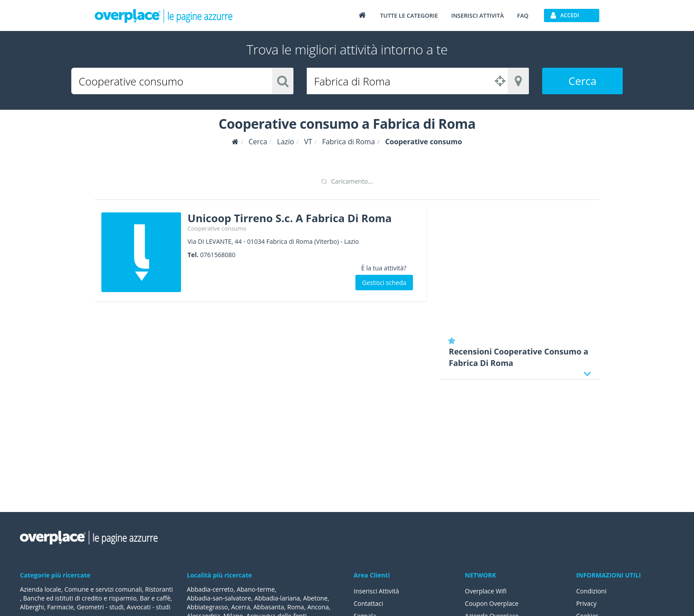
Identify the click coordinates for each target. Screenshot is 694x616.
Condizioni (592, 591)
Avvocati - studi (148, 607)
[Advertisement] (520, 268)
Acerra (241, 607)
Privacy (586, 603)
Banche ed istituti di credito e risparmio (80, 598)
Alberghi (32, 607)
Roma (296, 607)
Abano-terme (256, 589)
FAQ (523, 15)
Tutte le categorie (409, 15)
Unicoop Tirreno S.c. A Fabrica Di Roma (290, 218)
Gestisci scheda (384, 283)
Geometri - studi (100, 607)
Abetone (315, 598)
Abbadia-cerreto (210, 589)
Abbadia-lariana (277, 598)
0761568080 (218, 255)
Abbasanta (269, 607)
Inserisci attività (477, 15)
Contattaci (368, 603)
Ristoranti (159, 589)
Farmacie (61, 607)
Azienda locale (40, 589)
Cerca (582, 81)
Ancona (318, 607)
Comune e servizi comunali (103, 589)
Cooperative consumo (217, 228)
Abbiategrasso (207, 607)
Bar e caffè (155, 598)
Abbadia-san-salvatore (219, 598)
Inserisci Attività (376, 591)
